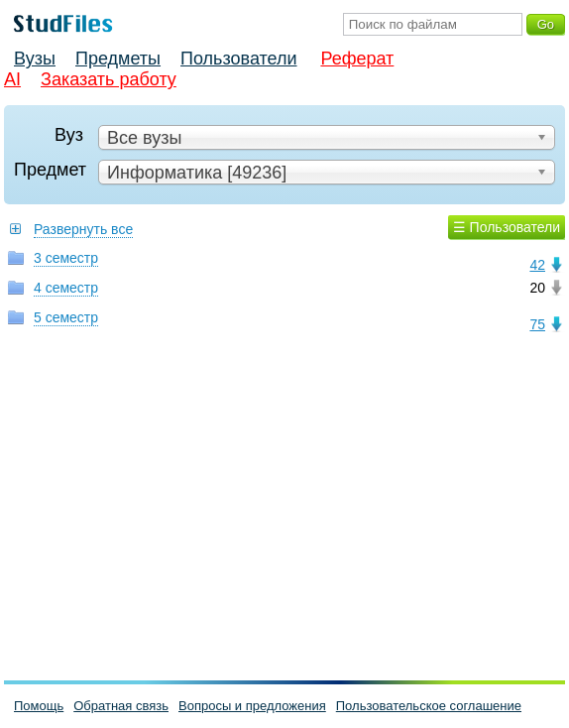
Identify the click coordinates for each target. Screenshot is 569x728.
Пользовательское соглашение (429, 706)
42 (537, 265)
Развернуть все (83, 229)
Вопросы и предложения (252, 706)
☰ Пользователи (507, 227)
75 (537, 324)
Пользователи (238, 59)
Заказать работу (109, 79)
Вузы (35, 59)
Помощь (39, 706)
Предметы (118, 59)
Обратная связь (121, 706)
